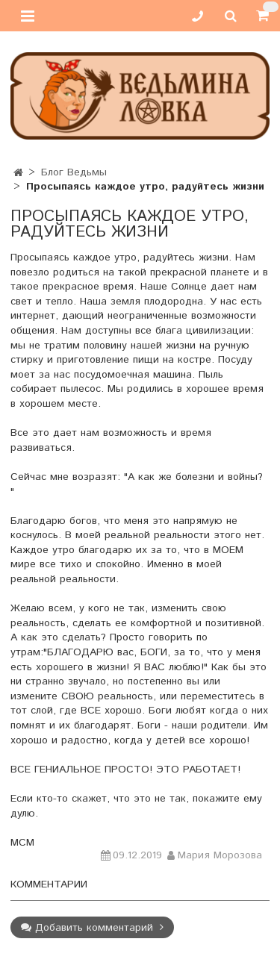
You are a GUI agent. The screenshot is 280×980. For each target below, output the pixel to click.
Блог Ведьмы (74, 172)
